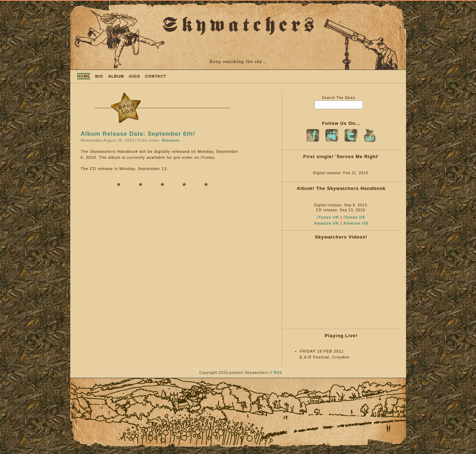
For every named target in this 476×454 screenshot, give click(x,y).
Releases (171, 140)
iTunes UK (328, 217)
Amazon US (356, 223)
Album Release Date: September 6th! (138, 134)
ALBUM (116, 76)
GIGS (135, 76)
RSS (278, 373)
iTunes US (354, 217)
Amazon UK (327, 223)
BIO (99, 76)
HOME (84, 76)
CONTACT (156, 76)
